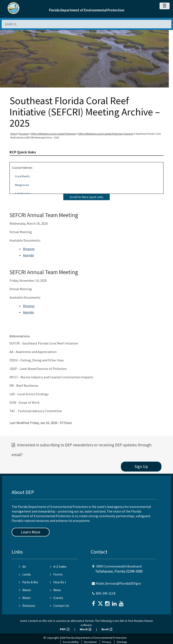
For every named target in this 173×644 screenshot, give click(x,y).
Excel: (107, 629)
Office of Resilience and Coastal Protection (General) (106, 134)
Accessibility (71, 642)
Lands (25, 574)
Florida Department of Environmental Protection (87, 10)
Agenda (28, 255)
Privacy (107, 642)
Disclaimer (91, 642)
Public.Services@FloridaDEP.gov (118, 583)
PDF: (65, 629)
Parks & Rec (29, 582)
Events (57, 598)
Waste (25, 590)
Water (25, 598)
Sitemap (122, 642)
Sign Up (141, 466)
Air (23, 567)
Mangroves (22, 185)
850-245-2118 (106, 593)
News (55, 590)
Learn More (31, 532)
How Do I (58, 582)
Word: (85, 629)
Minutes (29, 249)
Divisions (24, 134)
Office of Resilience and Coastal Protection (53, 134)
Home (14, 134)
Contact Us (59, 606)
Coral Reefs (22, 176)
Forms (56, 574)
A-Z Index (58, 567)
